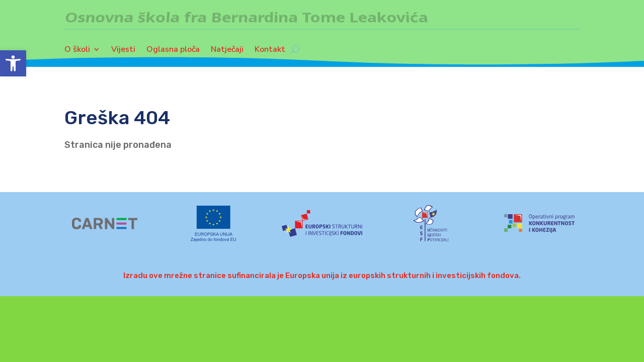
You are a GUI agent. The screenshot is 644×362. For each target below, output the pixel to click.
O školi (77, 52)
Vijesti (123, 52)
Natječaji (227, 52)
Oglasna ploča (173, 52)
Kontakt (270, 52)
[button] (13, 63)
